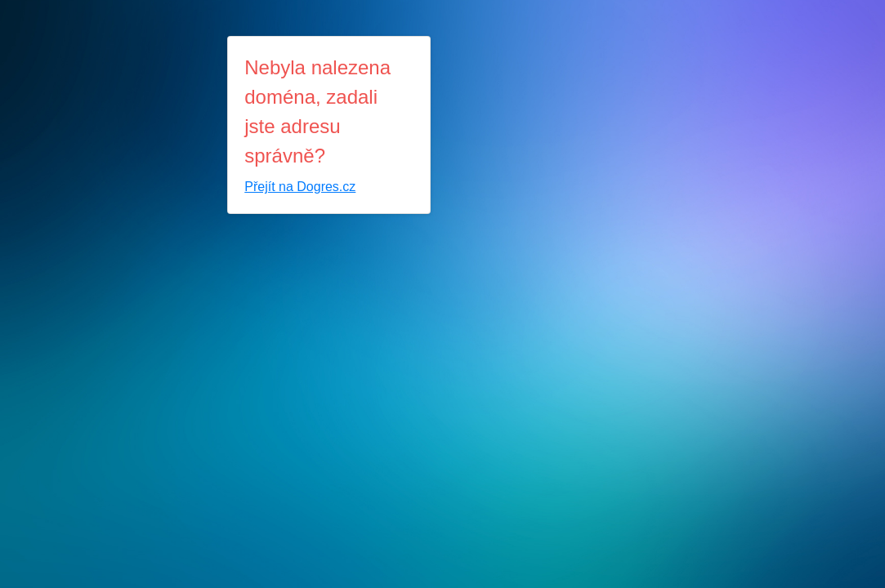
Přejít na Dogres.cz (300, 187)
